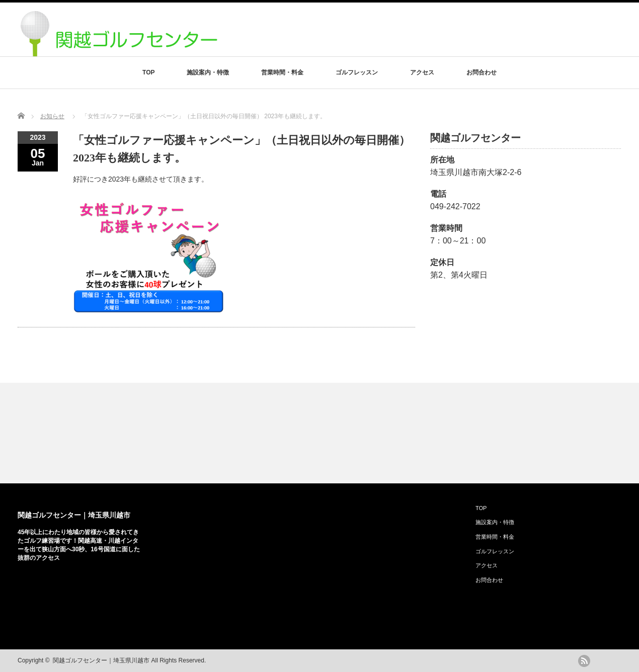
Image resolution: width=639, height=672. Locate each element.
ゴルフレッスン (357, 72)
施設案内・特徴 (208, 72)
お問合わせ (482, 72)
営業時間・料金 (282, 72)
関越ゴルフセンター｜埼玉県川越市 (74, 515)
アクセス (422, 72)
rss (584, 661)
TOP (148, 72)
